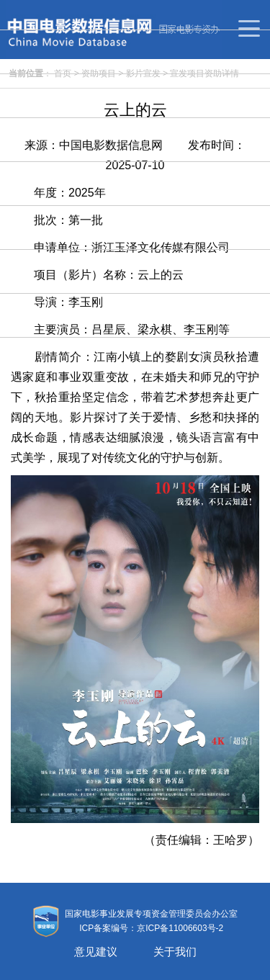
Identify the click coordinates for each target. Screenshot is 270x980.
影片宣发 (143, 73)
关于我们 (175, 952)
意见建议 (96, 952)
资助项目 (99, 73)
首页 (63, 73)
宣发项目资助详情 (204, 73)
